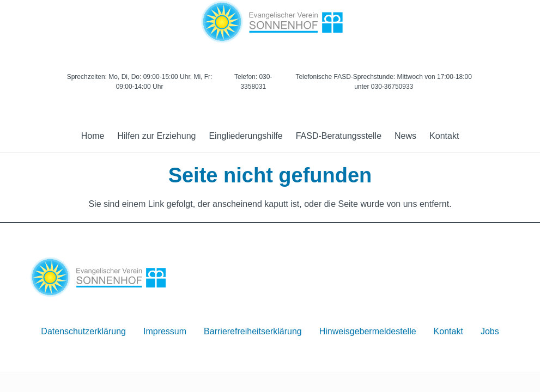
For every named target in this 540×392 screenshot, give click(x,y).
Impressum (165, 331)
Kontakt (448, 331)
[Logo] (270, 22)
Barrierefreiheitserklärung (253, 331)
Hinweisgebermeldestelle (368, 331)
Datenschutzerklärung (83, 331)
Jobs (490, 331)
